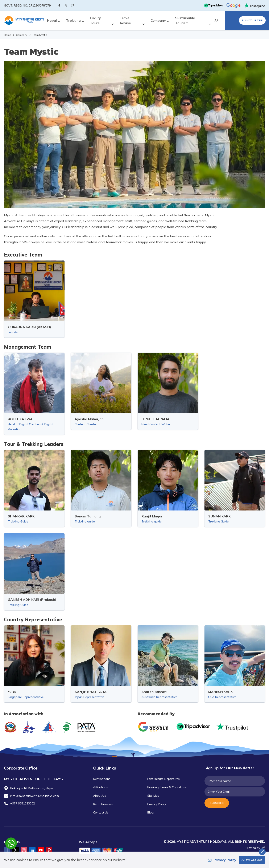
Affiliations (100, 787)
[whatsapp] (11, 843)
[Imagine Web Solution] (262, 848)
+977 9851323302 (23, 803)
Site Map (153, 796)
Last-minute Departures (164, 779)
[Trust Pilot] (254, 5)
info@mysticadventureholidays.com (35, 796)
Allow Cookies (252, 860)
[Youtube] (41, 850)
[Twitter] (66, 5)
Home (7, 35)
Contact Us (101, 812)
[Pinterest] (49, 850)
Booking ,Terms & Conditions (167, 787)
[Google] (233, 5)
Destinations (102, 779)
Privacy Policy (157, 804)
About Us (100, 796)
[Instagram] (73, 5)
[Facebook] (59, 5)
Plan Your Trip (252, 20)
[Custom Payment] (105, 851)
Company (22, 35)
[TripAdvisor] (214, 5)
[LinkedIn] (32, 850)
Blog (150, 812)
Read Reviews (103, 804)
